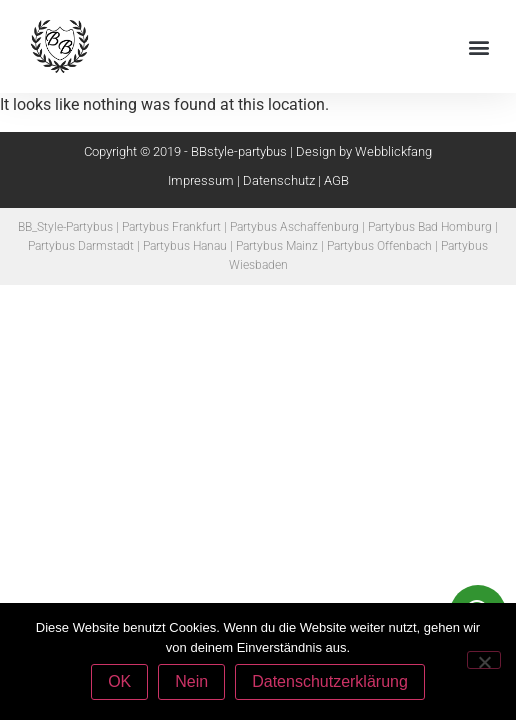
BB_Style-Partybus (65, 227)
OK (119, 681)
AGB (336, 180)
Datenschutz (279, 180)
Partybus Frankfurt (171, 227)
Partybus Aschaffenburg (294, 227)
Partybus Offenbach (379, 246)
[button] (479, 46)
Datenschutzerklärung (330, 681)
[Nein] (484, 660)
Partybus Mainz (277, 246)
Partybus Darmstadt (81, 246)
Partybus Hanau (185, 246)
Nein (191, 681)
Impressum (201, 180)
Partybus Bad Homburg (430, 227)
